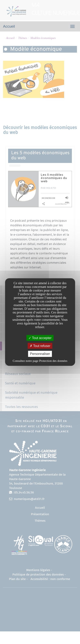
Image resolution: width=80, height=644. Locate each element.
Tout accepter (40, 338)
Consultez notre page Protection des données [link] (40, 361)
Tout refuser (40, 346)
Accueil (9, 26)
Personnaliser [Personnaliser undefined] (40, 354)
